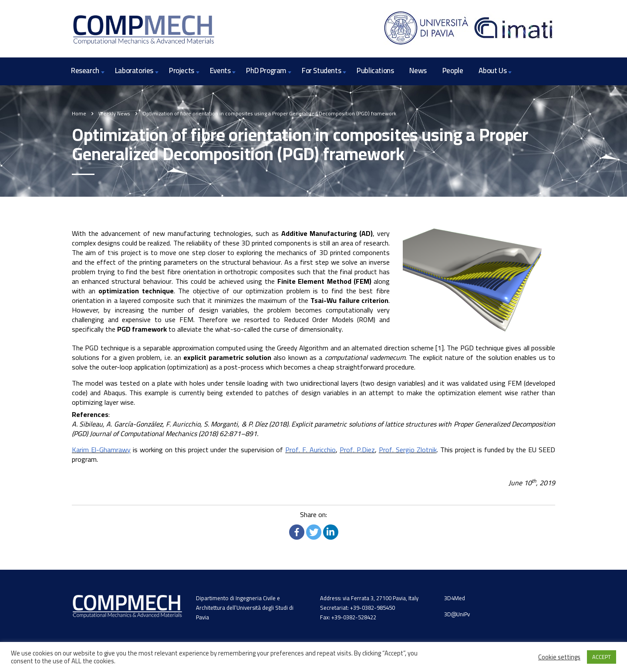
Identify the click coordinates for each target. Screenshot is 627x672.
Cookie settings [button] (559, 657)
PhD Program (266, 71)
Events (220, 71)
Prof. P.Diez (357, 450)
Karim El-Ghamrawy (101, 450)
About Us (492, 71)
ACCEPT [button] (602, 657)
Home (79, 113)
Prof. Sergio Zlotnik (408, 450)
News (418, 71)
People (453, 71)
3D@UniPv (457, 614)
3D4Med (455, 598)
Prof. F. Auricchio (310, 450)
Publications (375, 71)
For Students (321, 71)
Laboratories (134, 71)
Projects (182, 71)
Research (85, 71)
